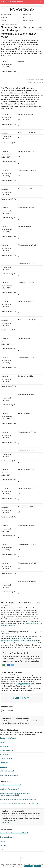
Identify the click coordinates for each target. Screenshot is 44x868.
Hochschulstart (28, 20)
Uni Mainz (17, 24)
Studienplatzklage (6, 837)
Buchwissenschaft (7, 641)
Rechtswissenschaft (7, 759)
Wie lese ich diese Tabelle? (35, 80)
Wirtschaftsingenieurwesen (9, 775)
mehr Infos (37, 866)
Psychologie (4, 755)
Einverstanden (28, 866)
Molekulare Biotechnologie (22, 638)
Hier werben (25, 5)
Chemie (23, 641)
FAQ (23, 17)
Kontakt (32, 5)
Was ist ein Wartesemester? (9, 789)
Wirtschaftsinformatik (7, 771)
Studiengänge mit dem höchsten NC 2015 (14, 833)
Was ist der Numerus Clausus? (10, 785)
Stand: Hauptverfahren (36, 82)
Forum (3, 20)
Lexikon (3, 841)
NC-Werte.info (22, 9)
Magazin (4, 17)
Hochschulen (9, 24)
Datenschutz (39, 5)
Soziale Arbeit (5, 763)
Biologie (17, 641)
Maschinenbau (5, 746)
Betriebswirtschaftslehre (8, 738)
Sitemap (3, 845)
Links (2, 849)
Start (3, 24)
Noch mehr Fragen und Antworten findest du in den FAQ (19, 803)
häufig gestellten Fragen (25, 684)
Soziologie (3, 767)
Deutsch (32, 641)
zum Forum (22, 698)
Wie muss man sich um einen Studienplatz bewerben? (18, 799)
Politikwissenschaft (6, 750)
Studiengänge (6, 14)
